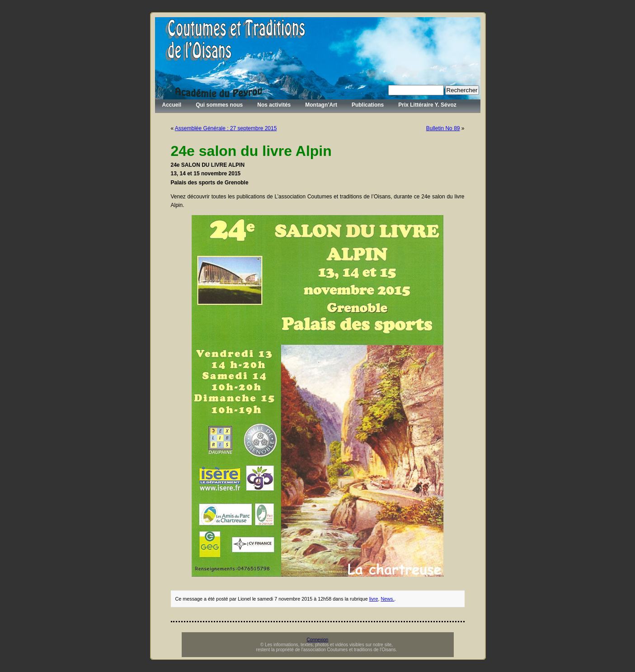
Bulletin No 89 (443, 128)
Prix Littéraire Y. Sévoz (427, 105)
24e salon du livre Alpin (251, 151)
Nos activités (274, 105)
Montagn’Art (321, 105)
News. (387, 599)
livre (374, 599)
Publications (368, 105)
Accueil (172, 105)
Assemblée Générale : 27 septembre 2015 (226, 128)
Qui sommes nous (219, 105)
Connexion (318, 640)
